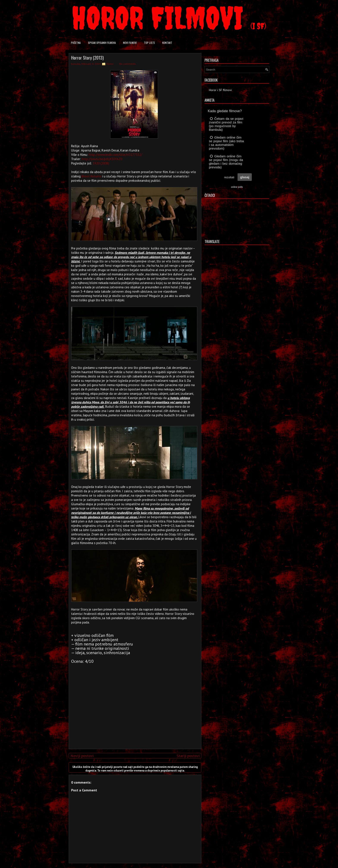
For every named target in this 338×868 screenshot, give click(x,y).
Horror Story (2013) (87, 58)
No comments (128, 64)
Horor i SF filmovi (220, 90)
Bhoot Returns (91, 176)
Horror (110, 64)
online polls (237, 187)
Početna (76, 43)
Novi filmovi (130, 43)
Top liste (149, 43)
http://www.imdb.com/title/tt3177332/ (115, 155)
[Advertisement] (134, 715)
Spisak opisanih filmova (102, 43)
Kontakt (167, 43)
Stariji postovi (188, 756)
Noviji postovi (82, 756)
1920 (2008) (101, 163)
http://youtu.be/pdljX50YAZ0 (102, 159)
